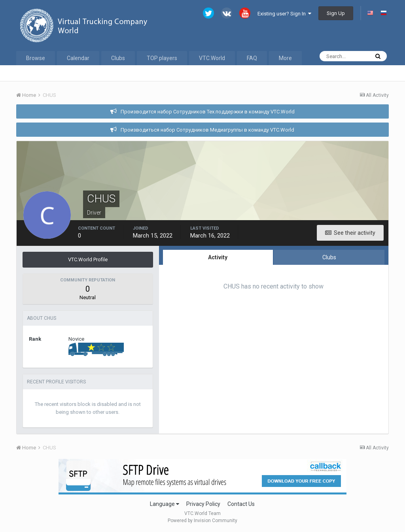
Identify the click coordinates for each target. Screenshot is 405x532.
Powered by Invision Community (202, 521)
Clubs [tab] (329, 257)
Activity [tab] (218, 257)
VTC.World (212, 58)
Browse (36, 58)
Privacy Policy (203, 504)
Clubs (118, 58)
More (285, 58)
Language (165, 504)
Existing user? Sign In (284, 14)
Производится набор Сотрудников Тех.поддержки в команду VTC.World (208, 112)
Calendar (78, 58)
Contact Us (241, 504)
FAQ (252, 58)
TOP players (162, 58)
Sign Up (336, 13)
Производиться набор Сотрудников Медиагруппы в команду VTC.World (207, 130)
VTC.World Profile (88, 259)
